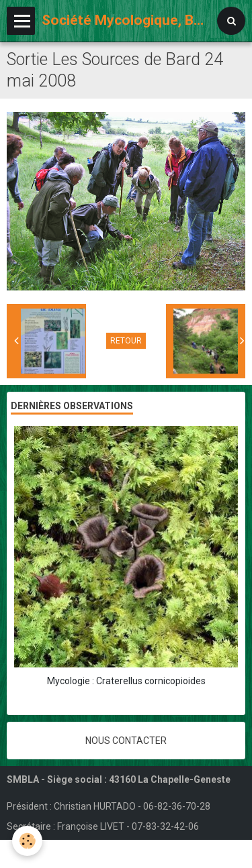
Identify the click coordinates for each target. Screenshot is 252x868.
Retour (126, 341)
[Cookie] (27, 841)
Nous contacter (126, 741)
